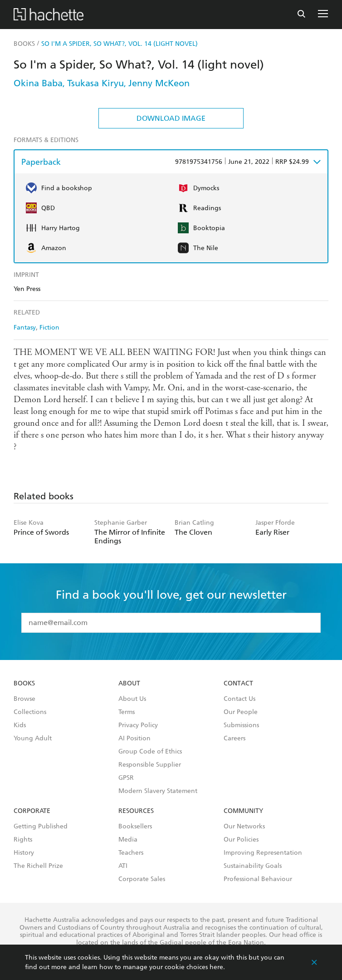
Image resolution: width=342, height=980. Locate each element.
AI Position (134, 739)
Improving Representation (263, 853)
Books (24, 684)
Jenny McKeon (159, 83)
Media (128, 840)
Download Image (171, 118)
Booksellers (135, 827)
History (24, 853)
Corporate (32, 811)
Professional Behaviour (258, 879)
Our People (241, 712)
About (129, 684)
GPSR (126, 778)
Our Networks (244, 827)
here (216, 967)
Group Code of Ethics (150, 752)
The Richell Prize (38, 866)
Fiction (49, 327)
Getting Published (41, 827)
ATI (123, 866)
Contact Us (239, 699)
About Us (132, 699)
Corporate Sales (142, 879)
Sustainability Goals (253, 866)
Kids (20, 725)
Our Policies (241, 840)
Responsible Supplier (150, 765)
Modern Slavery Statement (158, 791)
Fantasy (25, 327)
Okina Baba (38, 83)
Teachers (131, 853)
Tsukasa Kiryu (95, 83)
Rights (23, 840)
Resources (136, 811)
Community (243, 811)
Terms (127, 712)
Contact (238, 684)
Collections (30, 712)
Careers (235, 739)
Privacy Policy (138, 725)
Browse (24, 699)
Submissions (241, 725)
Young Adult (33, 739)
